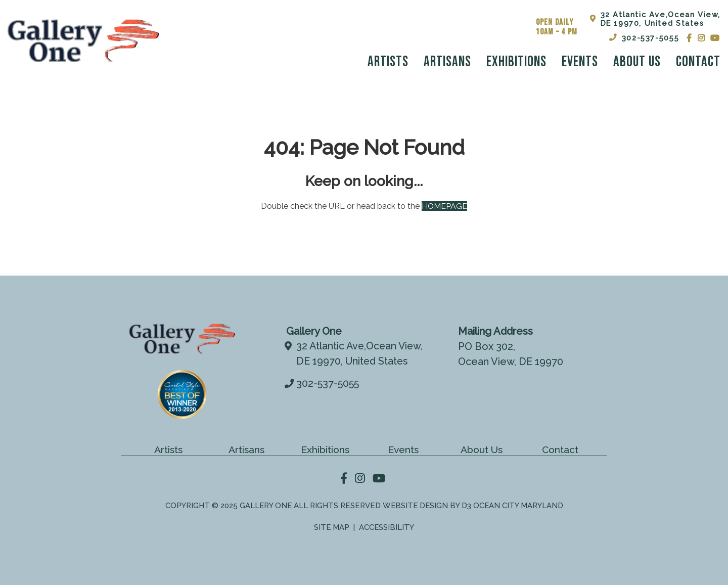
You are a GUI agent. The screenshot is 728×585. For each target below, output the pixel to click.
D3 (467, 505)
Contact (698, 62)
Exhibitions (516, 62)
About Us (637, 62)
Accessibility (387, 526)
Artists (388, 62)
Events (580, 62)
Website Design (415, 505)
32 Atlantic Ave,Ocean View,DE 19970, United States (655, 19)
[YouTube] (715, 38)
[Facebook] (690, 38)
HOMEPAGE (445, 206)
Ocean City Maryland (519, 505)
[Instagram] (702, 38)
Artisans (447, 62)
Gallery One (265, 505)
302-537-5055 (644, 38)
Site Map (331, 526)
